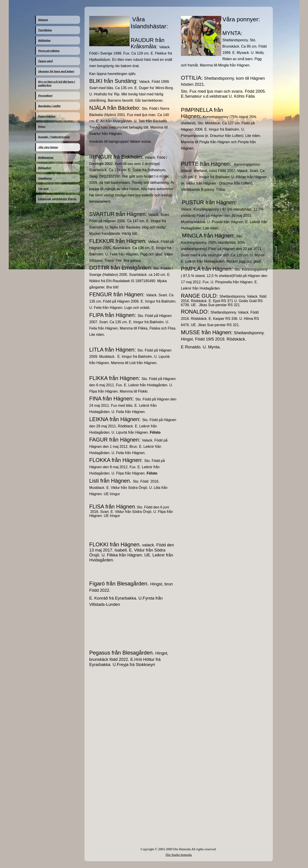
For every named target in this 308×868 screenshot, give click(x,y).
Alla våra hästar (48, 147)
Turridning (45, 30)
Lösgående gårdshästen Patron (57, 199)
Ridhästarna (46, 157)
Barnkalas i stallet (49, 106)
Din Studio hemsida (179, 855)
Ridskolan (44, 40)
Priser (42, 126)
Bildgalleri (45, 168)
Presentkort (45, 96)
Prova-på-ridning (49, 51)
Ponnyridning (47, 116)
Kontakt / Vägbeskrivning (54, 137)
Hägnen (43, 20)
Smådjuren (45, 178)
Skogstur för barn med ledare (56, 71)
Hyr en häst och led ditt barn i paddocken (57, 83)
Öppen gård (45, 61)
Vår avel (43, 188)
